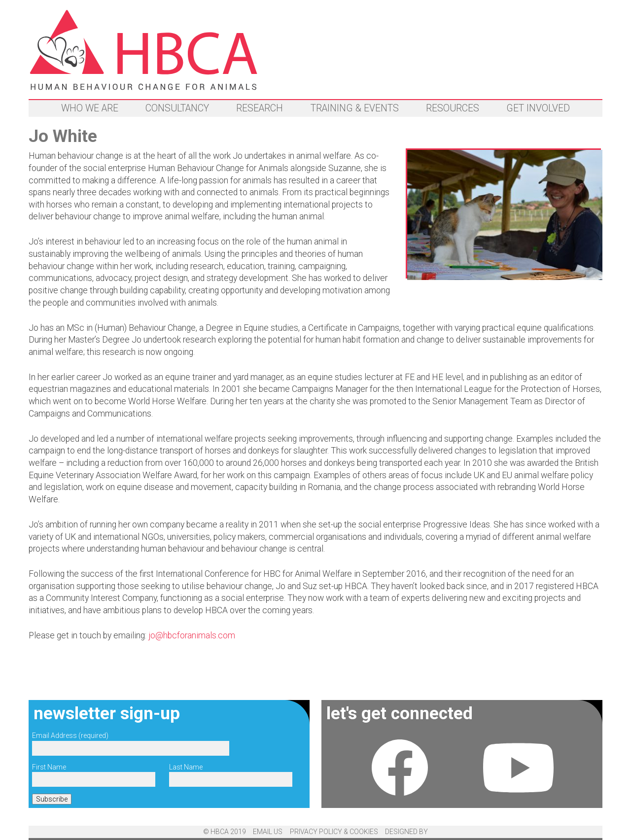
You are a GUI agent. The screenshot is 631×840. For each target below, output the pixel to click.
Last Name (186, 767)
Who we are (90, 108)
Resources (453, 108)
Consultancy (177, 108)
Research (260, 108)
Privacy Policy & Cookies (334, 832)
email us (268, 832)
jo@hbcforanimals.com (192, 635)
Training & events (355, 108)
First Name (49, 767)
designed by (406, 832)
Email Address (70, 735)
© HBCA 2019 (225, 832)
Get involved (538, 108)
